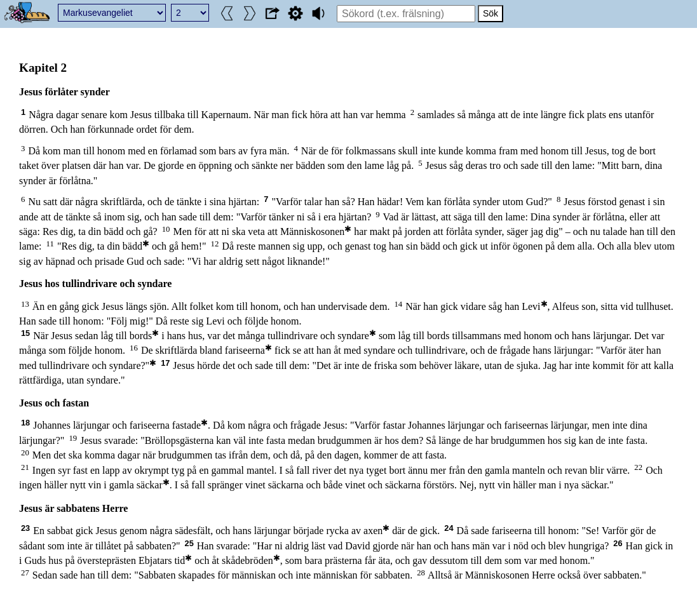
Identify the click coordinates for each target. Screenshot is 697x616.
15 (25, 333)
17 (165, 363)
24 (449, 528)
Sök (491, 13)
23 (25, 528)
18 (25, 423)
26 (618, 543)
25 (189, 543)
